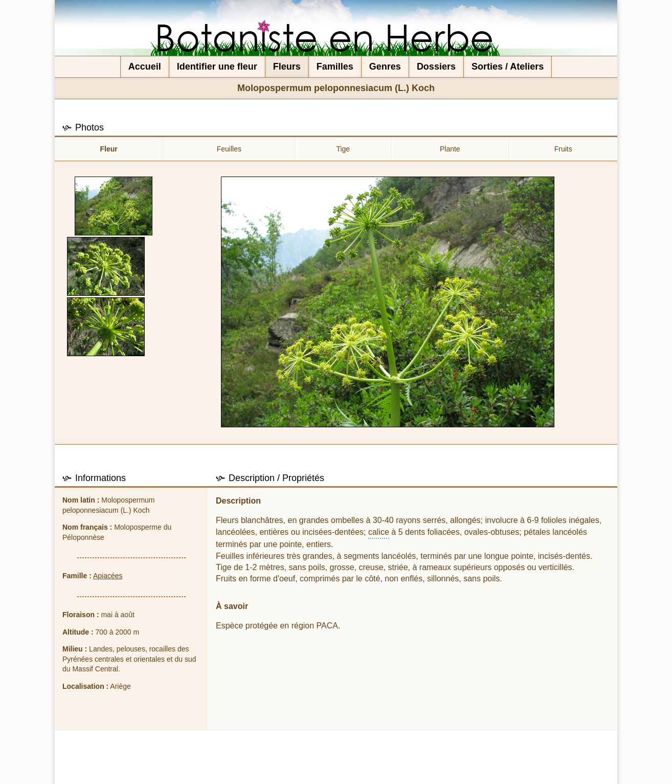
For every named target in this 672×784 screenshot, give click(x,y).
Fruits (563, 149)
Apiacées (108, 576)
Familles (335, 67)
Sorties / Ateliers (508, 67)
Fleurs (287, 67)
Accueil (145, 67)
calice (379, 532)
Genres (385, 67)
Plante (450, 149)
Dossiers (436, 67)
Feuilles (229, 149)
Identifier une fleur (217, 67)
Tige (343, 149)
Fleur (109, 149)
